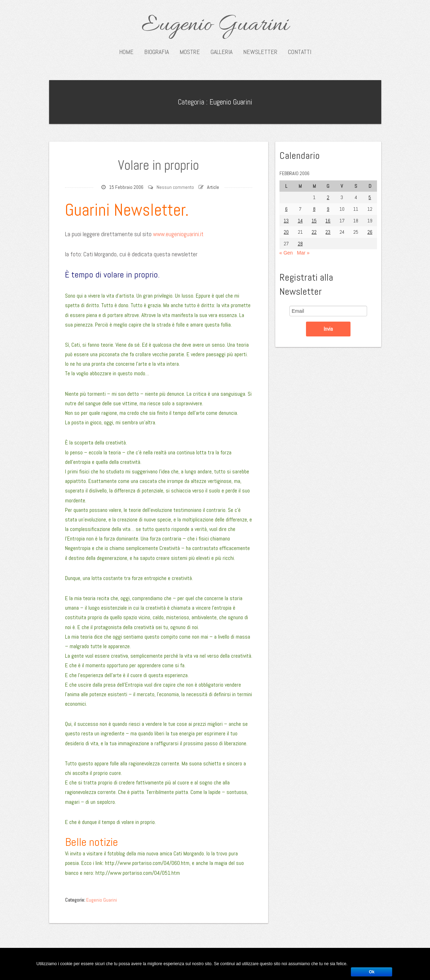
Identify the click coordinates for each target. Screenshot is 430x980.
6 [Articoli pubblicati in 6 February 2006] (286, 209)
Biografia (157, 52)
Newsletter (260, 52)
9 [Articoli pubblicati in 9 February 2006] (328, 209)
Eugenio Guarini (215, 25)
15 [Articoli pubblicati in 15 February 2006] (314, 221)
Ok (372, 972)
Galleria (222, 52)
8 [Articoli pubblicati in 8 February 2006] (314, 209)
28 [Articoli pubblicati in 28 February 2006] (300, 244)
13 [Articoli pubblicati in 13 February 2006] (286, 221)
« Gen (286, 253)
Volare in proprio (158, 165)
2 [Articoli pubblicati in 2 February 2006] (328, 197)
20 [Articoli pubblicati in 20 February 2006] (286, 232)
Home (126, 52)
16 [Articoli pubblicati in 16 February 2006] (328, 221)
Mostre (190, 52)
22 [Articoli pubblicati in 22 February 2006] (314, 232)
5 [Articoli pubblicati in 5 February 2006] (370, 197)
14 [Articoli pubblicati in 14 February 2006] (300, 221)
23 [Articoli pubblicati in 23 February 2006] (328, 232)
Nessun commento (175, 187)
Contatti (300, 52)
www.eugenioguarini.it (178, 234)
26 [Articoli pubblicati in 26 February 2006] (370, 232)
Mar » (303, 253)
